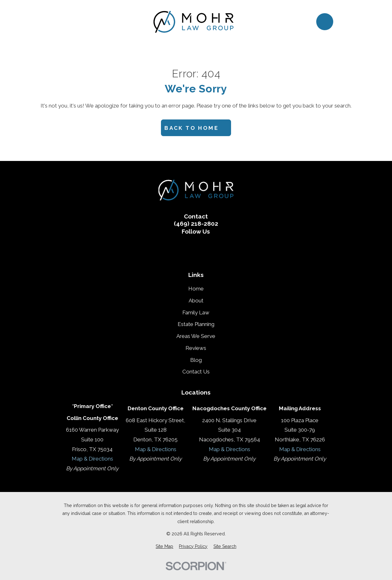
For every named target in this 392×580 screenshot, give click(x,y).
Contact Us (196, 372)
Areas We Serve (196, 336)
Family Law (196, 312)
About (196, 301)
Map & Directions (92, 459)
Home (196, 289)
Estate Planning (196, 324)
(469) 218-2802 (196, 224)
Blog (196, 360)
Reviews (196, 348)
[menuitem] (164, 547)
